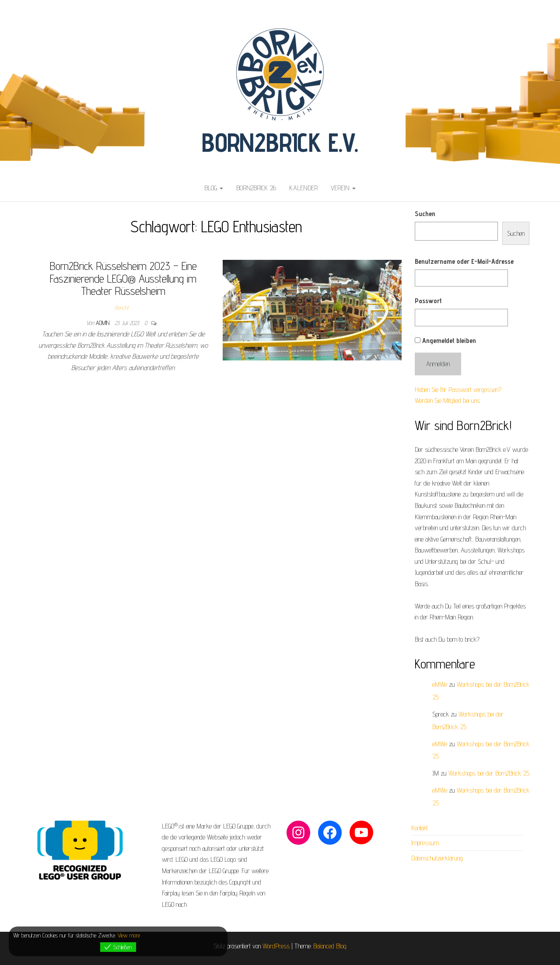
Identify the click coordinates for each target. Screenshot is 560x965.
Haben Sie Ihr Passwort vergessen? (458, 390)
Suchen (425, 214)
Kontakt (420, 828)
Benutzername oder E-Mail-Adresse (464, 261)
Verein (343, 188)
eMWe (440, 684)
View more (129, 935)
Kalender (303, 188)
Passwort (428, 301)
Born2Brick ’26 (256, 188)
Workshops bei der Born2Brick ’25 (489, 773)
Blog (214, 188)
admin (103, 323)
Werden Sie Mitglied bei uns (447, 400)
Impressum (425, 843)
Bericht (122, 308)
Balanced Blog (330, 946)
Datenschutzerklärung (437, 858)
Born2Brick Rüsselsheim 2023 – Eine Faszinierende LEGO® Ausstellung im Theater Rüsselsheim (123, 278)
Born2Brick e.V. (280, 142)
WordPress (276, 946)
